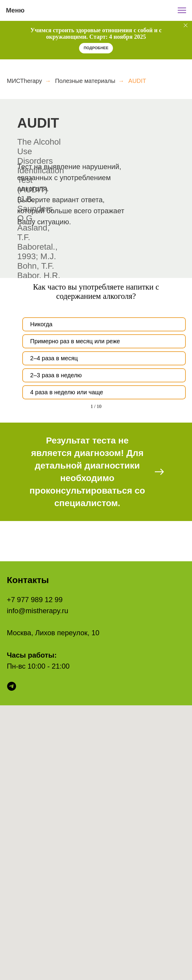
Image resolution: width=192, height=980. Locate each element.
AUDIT (137, 81)
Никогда (41, 324)
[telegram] (12, 686)
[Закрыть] (186, 25)
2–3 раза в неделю (56, 375)
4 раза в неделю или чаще (67, 392)
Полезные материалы (85, 81)
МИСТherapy (24, 81)
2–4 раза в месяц (54, 358)
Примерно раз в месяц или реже (75, 341)
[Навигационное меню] (182, 10)
